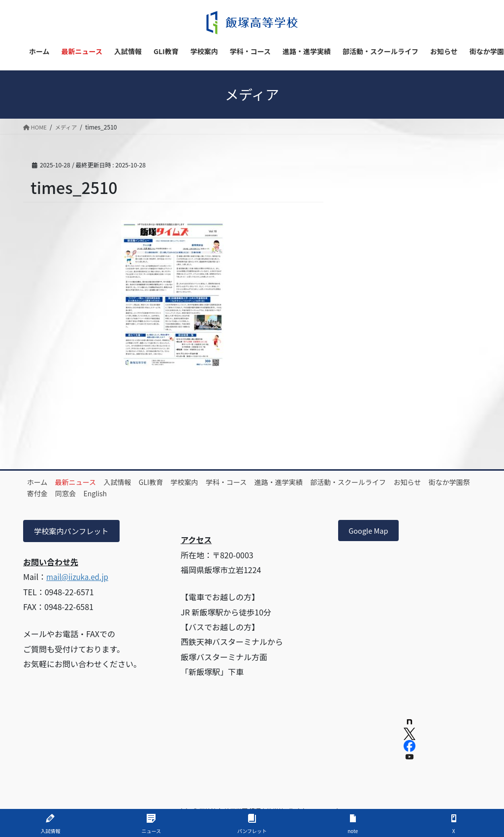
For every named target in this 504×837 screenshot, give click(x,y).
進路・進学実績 (322, 482)
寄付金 (138, 493)
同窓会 (173, 493)
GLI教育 (174, 482)
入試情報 (134, 482)
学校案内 (215, 482)
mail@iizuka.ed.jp (79, 578)
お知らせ (44, 493)
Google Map (371, 532)
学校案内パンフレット (74, 532)
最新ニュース (86, 482)
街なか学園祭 (93, 493)
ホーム (41, 482)
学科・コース (263, 482)
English (210, 493)
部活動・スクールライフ (399, 482)
